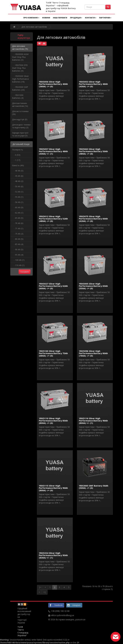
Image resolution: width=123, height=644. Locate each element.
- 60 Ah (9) (18, 207)
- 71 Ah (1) (18, 228)
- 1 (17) (16, 160)
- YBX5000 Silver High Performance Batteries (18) (20, 79)
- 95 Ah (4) (18, 255)
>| (45, 592)
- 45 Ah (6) (18, 176)
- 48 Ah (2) (18, 181)
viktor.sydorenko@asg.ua (62, 615)
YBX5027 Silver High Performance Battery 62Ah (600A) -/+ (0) (53, 286)
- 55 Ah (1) (18, 197)
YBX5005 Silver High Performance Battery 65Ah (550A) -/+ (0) (93, 286)
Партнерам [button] (105, 18)
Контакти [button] (91, 18)
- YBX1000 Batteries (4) (18, 97)
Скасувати (25, 272)
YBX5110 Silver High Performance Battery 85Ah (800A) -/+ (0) (53, 421)
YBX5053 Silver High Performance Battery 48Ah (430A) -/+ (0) (93, 84)
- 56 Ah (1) (18, 202)
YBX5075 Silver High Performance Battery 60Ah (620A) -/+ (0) (93, 219)
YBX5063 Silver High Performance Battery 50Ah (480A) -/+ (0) (93, 151)
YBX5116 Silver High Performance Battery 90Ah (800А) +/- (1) (93, 421)
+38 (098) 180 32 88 (60, 611)
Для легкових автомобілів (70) (20, 48)
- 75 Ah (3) (18, 234)
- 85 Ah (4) (18, 244)
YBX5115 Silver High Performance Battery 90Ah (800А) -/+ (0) (53, 488)
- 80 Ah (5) (18, 239)
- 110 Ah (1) (18, 265)
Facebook (55, 605)
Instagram (73, 605)
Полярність (18, 150)
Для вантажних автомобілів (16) (20, 105)
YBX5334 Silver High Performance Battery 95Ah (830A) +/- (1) (53, 555)
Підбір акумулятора (24, 36)
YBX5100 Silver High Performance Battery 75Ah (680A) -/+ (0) (53, 353)
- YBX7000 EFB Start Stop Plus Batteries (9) (20, 68)
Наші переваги (60, 18)
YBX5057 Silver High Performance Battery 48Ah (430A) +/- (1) (53, 151)
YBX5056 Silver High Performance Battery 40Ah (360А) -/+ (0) (53, 84)
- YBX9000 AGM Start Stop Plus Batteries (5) (20, 57)
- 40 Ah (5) (18, 171)
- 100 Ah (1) (18, 260)
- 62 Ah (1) (18, 213)
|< (40, 587)
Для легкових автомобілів (34, 27)
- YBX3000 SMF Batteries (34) (20, 88)
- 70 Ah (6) (18, 223)
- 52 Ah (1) (18, 192)
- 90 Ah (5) (18, 249)
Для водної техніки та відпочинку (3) (21, 126)
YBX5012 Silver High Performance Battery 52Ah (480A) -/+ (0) (53, 219)
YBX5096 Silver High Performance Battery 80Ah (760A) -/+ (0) (93, 353)
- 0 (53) (16, 155)
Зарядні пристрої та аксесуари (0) (20, 134)
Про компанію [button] (31, 18)
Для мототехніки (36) (20, 113)
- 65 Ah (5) (18, 218)
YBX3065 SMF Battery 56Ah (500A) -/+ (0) (94, 487)
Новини (46, 18)
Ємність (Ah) (18, 165)
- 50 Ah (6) (18, 186)
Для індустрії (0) (20, 119)
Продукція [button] (76, 18)
